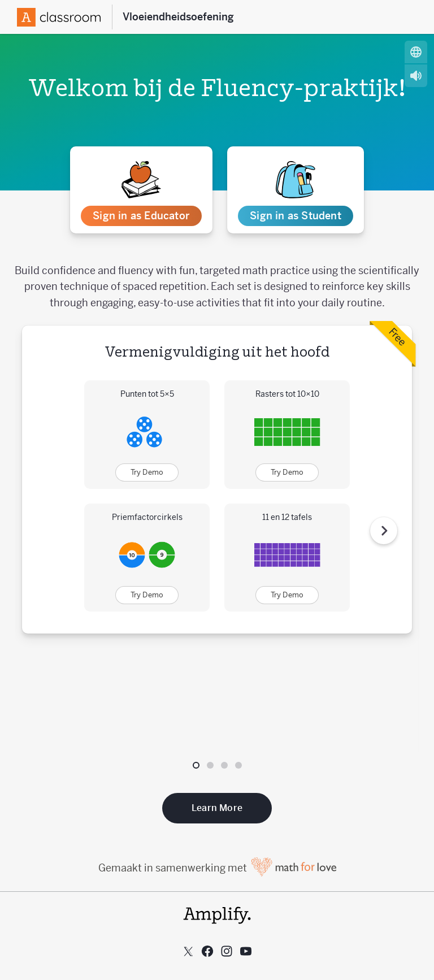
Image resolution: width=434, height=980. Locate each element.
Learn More (217, 697)
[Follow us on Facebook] (207, 840)
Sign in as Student (296, 216)
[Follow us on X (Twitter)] (188, 840)
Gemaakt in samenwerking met (217, 757)
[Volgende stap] (384, 475)
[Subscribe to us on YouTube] (246, 840)
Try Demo (147, 472)
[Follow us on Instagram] (227, 840)
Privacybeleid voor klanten (217, 901)
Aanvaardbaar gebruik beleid (217, 918)
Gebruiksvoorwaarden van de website (217, 936)
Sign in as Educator (141, 216)
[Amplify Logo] (59, 17)
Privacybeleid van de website (217, 954)
